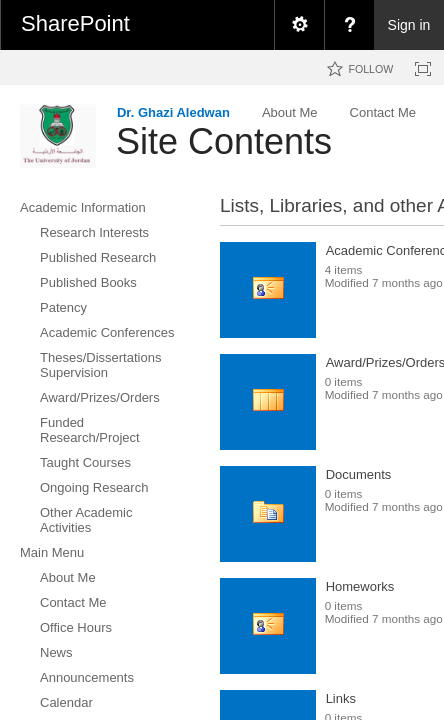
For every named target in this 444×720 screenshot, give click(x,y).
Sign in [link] (409, 25)
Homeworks (360, 586)
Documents (359, 474)
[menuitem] (299, 25)
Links (341, 698)
